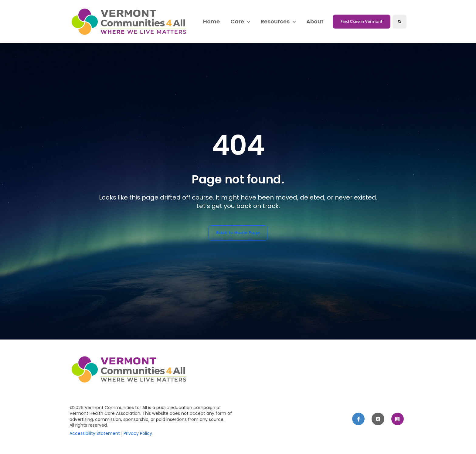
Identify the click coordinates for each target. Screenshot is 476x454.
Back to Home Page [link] (238, 233)
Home (211, 21)
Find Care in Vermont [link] (362, 21)
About (315, 21)
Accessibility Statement (95, 433)
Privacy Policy (138, 433)
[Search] (399, 22)
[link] (130, 21)
